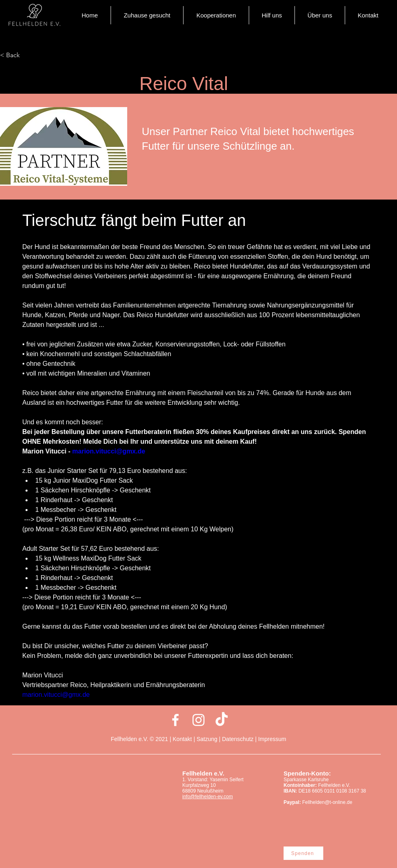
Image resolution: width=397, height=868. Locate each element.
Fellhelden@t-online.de (327, 802)
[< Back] (27, 55)
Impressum (272, 739)
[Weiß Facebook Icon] (175, 720)
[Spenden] (303, 853)
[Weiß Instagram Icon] (198, 720)
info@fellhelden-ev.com (208, 797)
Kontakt (183, 739)
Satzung (207, 739)
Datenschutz (238, 739)
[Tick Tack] (222, 720)
